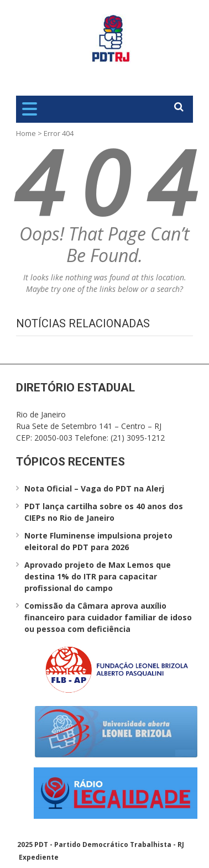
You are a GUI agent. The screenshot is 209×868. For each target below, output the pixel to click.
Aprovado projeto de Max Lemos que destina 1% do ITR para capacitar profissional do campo (98, 576)
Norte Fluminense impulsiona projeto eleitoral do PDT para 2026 (98, 541)
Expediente (39, 857)
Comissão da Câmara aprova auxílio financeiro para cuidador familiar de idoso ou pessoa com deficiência (108, 617)
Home (26, 133)
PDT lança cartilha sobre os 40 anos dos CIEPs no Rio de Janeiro (104, 512)
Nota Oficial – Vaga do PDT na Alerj (94, 488)
